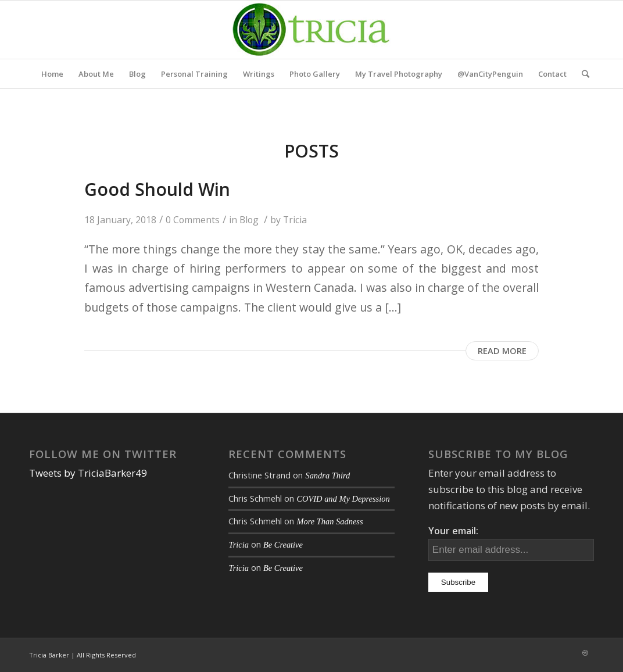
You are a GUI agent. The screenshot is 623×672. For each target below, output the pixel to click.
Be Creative (283, 545)
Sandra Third (327, 476)
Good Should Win (157, 189)
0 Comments (193, 220)
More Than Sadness (330, 521)
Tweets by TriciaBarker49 (88, 473)
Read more (502, 351)
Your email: (453, 531)
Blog (249, 220)
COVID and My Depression (343, 499)
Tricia (295, 220)
